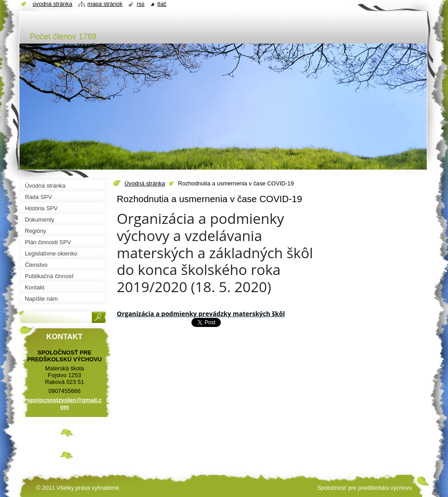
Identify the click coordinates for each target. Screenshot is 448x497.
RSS (141, 4)
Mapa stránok (105, 4)
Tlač (162, 4)
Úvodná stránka (145, 183)
